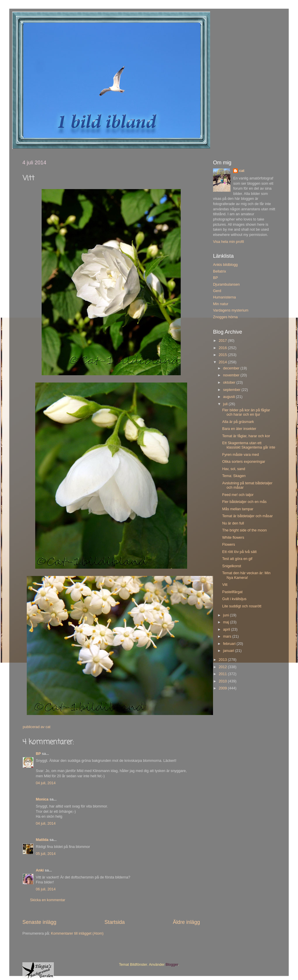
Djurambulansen (226, 284)
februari (230, 644)
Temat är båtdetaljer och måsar (247, 516)
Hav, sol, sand (234, 469)
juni (227, 615)
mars (228, 636)
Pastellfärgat (232, 592)
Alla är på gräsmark (238, 422)
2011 (223, 674)
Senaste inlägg (39, 922)
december (232, 368)
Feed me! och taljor (238, 495)
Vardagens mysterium (231, 310)
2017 (223, 341)
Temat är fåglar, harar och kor (246, 436)
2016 (223, 348)
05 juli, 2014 (46, 854)
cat (242, 171)
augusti (230, 397)
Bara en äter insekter (239, 429)
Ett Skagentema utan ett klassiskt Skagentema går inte (249, 445)
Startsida (115, 922)
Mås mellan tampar (238, 509)
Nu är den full (233, 523)
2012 (223, 667)
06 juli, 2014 (46, 889)
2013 (223, 660)
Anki (40, 870)
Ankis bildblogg (225, 265)
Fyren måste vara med (240, 455)
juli (226, 404)
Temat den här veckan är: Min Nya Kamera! (246, 575)
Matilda (42, 840)
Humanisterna (224, 297)
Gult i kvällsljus (234, 599)
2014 (223, 362)
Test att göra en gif (237, 559)
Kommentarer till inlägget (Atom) (77, 933)
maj (227, 622)
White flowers (233, 538)
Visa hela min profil (228, 242)
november (232, 375)
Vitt (225, 585)
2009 (223, 688)
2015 (223, 355)
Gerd (217, 291)
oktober (230, 383)
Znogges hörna (225, 317)
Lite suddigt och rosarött (242, 606)
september (232, 390)
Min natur (221, 304)
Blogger (172, 965)
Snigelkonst (232, 566)
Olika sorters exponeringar (244, 462)
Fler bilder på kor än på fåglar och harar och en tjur (246, 412)
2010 (223, 681)
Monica (42, 799)
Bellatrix (220, 271)
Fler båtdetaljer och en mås (244, 502)
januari (229, 651)
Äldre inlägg (186, 922)
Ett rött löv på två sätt (239, 552)
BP (38, 754)
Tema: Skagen (234, 476)
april (227, 629)
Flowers (228, 545)
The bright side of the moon (244, 530)
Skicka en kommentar (48, 900)
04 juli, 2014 (46, 783)
